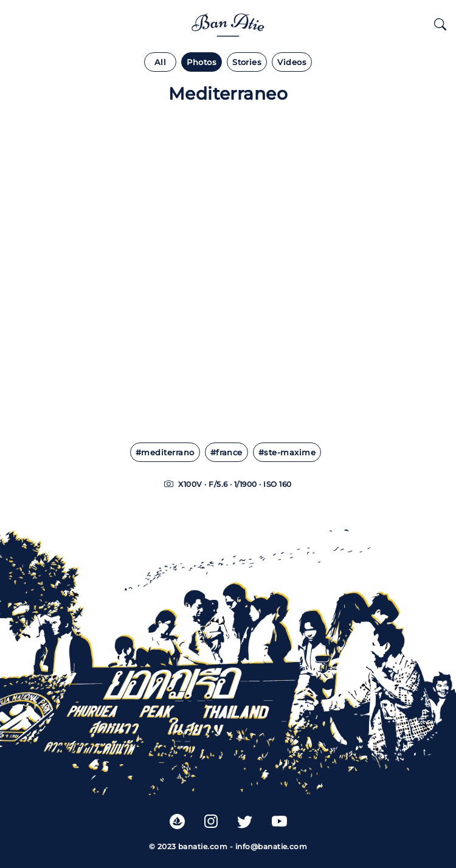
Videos (292, 62)
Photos (202, 62)
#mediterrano (165, 453)
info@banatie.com (271, 846)
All (160, 62)
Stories (247, 62)
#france (226, 453)
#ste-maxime (287, 453)
